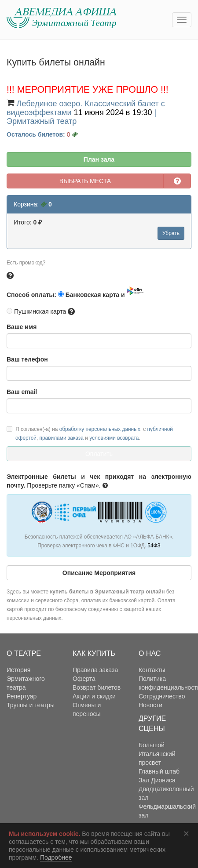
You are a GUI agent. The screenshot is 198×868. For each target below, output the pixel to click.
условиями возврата (114, 438)
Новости (150, 705)
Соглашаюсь (188, 833)
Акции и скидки (94, 696)
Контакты (152, 670)
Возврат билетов (97, 687)
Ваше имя (22, 327)
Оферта (84, 679)
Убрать (171, 233)
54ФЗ (154, 546)
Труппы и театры (31, 705)
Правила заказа (95, 670)
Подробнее (56, 857)
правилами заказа (62, 438)
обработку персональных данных (100, 429)
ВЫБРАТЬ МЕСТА (85, 181)
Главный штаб (159, 771)
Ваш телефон (27, 359)
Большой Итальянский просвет (157, 754)
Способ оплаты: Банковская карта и (75, 292)
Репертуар (22, 696)
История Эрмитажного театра (26, 679)
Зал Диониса (157, 780)
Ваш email (22, 392)
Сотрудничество (162, 696)
